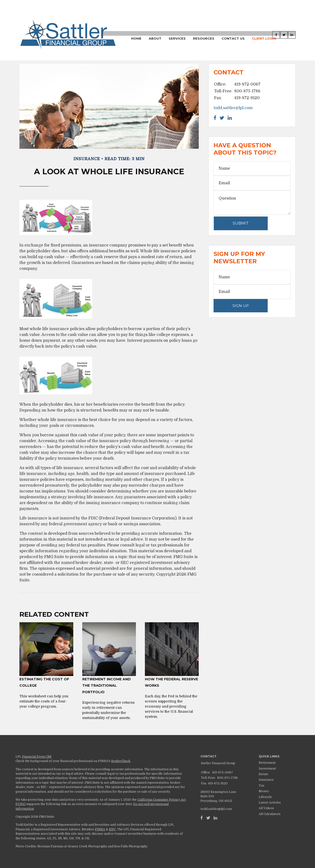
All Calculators (270, 814)
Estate (263, 774)
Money (264, 791)
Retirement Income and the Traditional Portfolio (107, 686)
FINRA (100, 829)
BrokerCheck (121, 761)
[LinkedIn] (215, 818)
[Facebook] (202, 818)
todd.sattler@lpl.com (233, 108)
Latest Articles (270, 803)
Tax (261, 786)
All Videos (266, 808)
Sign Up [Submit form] (241, 306)
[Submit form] (241, 223)
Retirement (267, 763)
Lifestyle (265, 797)
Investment (267, 769)
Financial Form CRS (37, 757)
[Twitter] (208, 818)
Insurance (266, 780)
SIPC (112, 829)
